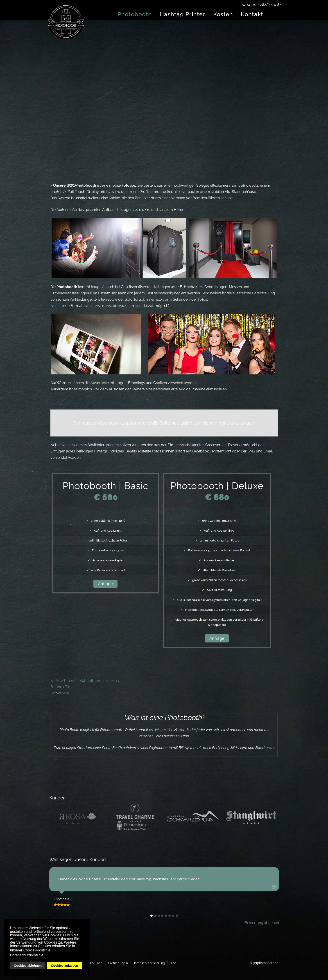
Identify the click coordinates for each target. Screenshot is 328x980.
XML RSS (97, 963)
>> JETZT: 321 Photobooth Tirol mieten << (85, 681)
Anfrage (105, 584)
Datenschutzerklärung (149, 963)
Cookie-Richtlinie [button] (37, 950)
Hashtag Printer (196, 14)
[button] (152, 916)
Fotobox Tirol (61, 687)
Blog (173, 963)
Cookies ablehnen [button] (28, 966)
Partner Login (118, 963)
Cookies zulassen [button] (64, 966)
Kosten (236, 14)
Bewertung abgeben (262, 923)
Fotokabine (60, 693)
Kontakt (266, 14)
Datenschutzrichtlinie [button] (27, 955)
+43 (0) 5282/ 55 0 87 (264, 5)
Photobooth (148, 14)
